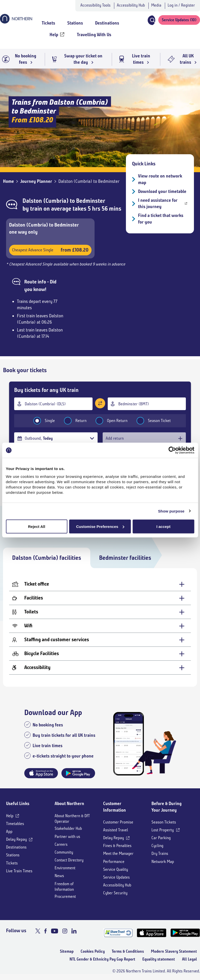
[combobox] (53, 404)
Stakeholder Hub (68, 828)
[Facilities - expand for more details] (100, 598)
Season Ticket (150, 421)
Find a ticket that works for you (161, 219)
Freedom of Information (64, 887)
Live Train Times (19, 871)
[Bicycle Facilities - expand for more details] (100, 654)
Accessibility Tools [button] (95, 5)
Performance (114, 862)
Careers (61, 844)
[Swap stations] (100, 403)
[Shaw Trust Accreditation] (118, 933)
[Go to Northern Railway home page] (16, 22)
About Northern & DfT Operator (72, 819)
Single (41, 421)
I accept (163, 526)
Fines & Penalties (117, 846)
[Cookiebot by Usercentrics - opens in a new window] (172, 450)
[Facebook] (46, 931)
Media (156, 5)
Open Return (108, 421)
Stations (13, 855)
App (9, 831)
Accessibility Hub (131, 5)
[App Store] (152, 933)
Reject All (37, 526)
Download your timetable (162, 191)
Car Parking (161, 838)
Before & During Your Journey (166, 807)
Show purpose (171, 511)
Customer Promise (118, 822)
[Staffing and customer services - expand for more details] (100, 640)
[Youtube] (54, 931)
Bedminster (91, 201)
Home (8, 181)
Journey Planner (36, 181)
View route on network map (160, 179)
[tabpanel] (100, 627)
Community (64, 852)
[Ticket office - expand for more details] (100, 584)
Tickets (12, 863)
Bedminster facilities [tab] (125, 558)
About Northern (69, 804)
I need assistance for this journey (158, 203)
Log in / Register (181, 5)
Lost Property (163, 830)
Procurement (65, 896)
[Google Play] (185, 933)
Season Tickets (164, 822)
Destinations (16, 847)
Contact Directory (69, 860)
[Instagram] (65, 931)
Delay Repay (16, 839)
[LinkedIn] (74, 931)
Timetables (15, 824)
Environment (65, 868)
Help (10, 816)
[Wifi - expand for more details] (100, 626)
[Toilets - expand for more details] (100, 612)
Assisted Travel (116, 830)
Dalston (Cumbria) (46, 201)
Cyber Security (115, 893)
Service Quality (116, 869)
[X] (38, 931)
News (59, 876)
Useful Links (18, 804)
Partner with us (67, 837)
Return (72, 421)
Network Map (163, 862)
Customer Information (115, 807)
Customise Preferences (100, 526)
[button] (151, 20)
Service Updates (116, 877)
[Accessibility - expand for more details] (100, 668)
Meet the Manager (118, 853)
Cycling (157, 846)
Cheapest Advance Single (50, 250)
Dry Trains (160, 853)
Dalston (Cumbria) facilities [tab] (47, 558)
